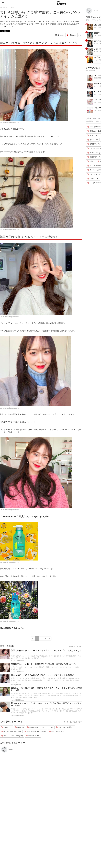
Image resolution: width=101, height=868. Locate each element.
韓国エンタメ (76, 821)
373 (96, 78)
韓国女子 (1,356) (33, 736)
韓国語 (74, 851)
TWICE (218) (93, 179)
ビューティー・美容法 (79, 837)
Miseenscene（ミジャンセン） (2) (40, 727)
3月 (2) (91, 161)
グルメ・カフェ (77, 841)
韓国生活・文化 (77, 854)
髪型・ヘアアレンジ (79, 834)
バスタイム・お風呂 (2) (65, 727)
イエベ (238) (93, 140)
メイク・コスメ (77, 831)
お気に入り (71, 35)
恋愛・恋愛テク (77, 844)
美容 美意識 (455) (57, 731)
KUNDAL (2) (7, 727)
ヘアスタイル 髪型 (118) (11, 731)
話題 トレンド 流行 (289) (12, 736)
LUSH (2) (19, 727)
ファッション (76, 828)
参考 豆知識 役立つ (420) (35, 731)
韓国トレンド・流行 (79, 847)
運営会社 (96, 821)
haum (13, 685)
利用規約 (96, 824)
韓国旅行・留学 (77, 824)
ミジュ (13, 661)
